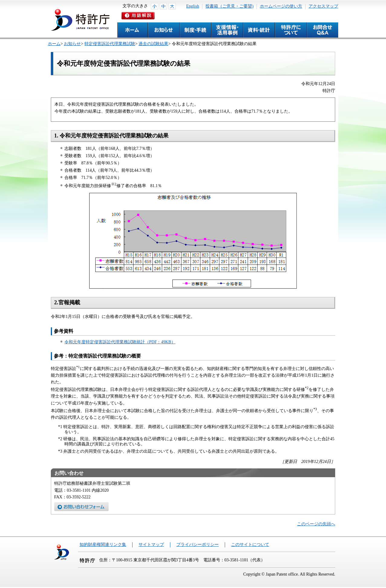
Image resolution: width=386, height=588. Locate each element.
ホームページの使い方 (281, 6)
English (193, 6)
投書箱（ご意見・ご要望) (229, 6)
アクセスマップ (323, 6)
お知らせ (72, 44)
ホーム (54, 44)
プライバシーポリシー (198, 545)
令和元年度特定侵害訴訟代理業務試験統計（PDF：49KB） (120, 342)
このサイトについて (250, 545)
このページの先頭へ (316, 524)
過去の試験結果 (153, 44)
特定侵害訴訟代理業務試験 (110, 44)
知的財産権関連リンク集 (103, 545)
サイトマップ (151, 545)
